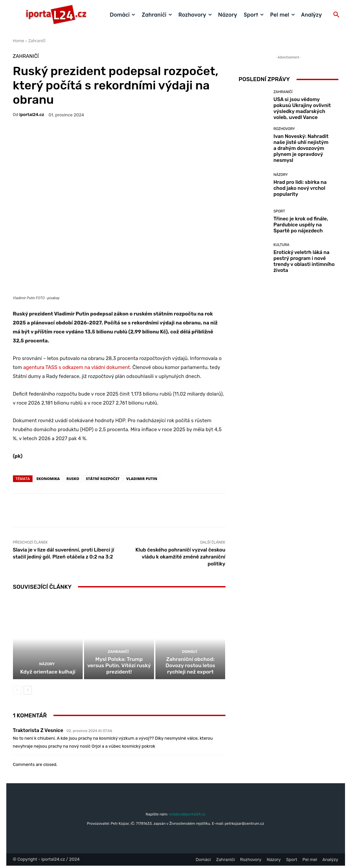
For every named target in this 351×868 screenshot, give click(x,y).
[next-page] (28, 692)
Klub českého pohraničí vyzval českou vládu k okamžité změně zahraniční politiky (180, 557)
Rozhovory (284, 129)
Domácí (189, 655)
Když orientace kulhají (48, 675)
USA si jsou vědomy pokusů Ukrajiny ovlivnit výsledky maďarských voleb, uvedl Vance (302, 108)
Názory (47, 667)
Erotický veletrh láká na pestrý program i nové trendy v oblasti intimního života (304, 261)
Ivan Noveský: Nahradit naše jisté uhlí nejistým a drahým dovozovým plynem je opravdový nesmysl (301, 148)
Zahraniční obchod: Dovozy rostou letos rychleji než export (190, 669)
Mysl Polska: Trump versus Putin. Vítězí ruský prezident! (119, 669)
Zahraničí (37, 41)
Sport (279, 211)
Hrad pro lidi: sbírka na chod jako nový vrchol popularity (300, 188)
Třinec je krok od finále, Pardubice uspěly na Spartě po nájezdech (301, 225)
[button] (336, 15)
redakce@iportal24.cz (187, 817)
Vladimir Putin (142, 479)
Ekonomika (48, 479)
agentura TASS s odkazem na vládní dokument (77, 367)
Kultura (282, 245)
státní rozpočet (103, 479)
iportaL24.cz (32, 115)
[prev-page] (17, 692)
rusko (73, 479)
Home (19, 41)
